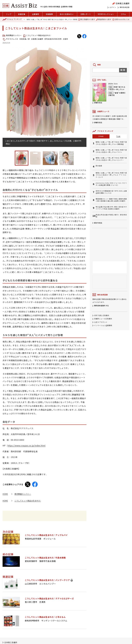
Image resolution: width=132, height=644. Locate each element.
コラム (123, 14)
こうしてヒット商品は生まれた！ (39, 35)
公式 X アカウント (101, 322)
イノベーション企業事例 (103, 325)
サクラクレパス (12, 39)
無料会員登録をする (101, 306)
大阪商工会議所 (37, 39)
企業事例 (35, 14)
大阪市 (65, 39)
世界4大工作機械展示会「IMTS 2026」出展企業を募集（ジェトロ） (111, 192)
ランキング (12, 19)
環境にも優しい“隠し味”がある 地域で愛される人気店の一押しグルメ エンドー (111, 159)
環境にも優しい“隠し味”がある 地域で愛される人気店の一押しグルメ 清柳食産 (53, 19)
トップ (9, 14)
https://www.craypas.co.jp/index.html (26, 446)
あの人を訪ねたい (67, 14)
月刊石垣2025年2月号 (53, 39)
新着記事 (22, 14)
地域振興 (49, 14)
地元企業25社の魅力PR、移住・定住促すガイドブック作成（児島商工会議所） (111, 208)
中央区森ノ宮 (25, 39)
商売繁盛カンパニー (14, 35)
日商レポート (86, 14)
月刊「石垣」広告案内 (102, 315)
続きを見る (98, 223)
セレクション (106, 14)
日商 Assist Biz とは (121, 19)
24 (101, 136)
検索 (123, 70)
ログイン (113, 7)
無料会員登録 (125, 7)
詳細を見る (98, 103)
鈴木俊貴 (99, 166)
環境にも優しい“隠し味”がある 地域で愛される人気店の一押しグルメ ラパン (111, 151)
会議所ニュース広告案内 (103, 319)
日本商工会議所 (11, 642)
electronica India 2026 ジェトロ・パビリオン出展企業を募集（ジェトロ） (111, 184)
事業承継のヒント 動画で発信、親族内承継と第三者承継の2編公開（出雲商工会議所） (111, 200)
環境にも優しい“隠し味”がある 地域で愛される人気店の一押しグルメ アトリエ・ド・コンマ (111, 175)
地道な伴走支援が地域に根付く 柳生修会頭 (111, 216)
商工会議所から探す (87, 19)
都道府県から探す (104, 19)
